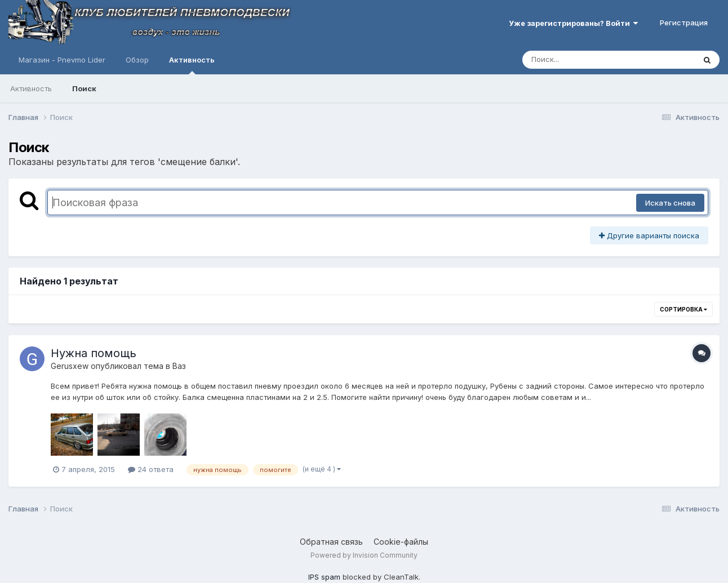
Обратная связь (331, 542)
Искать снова (670, 203)
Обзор (137, 60)
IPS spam (324, 577)
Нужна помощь (94, 353)
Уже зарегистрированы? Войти (573, 23)
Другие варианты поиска (649, 235)
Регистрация (684, 23)
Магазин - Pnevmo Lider (62, 60)
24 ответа (151, 469)
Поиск (84, 88)
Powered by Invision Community (364, 555)
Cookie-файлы (401, 542)
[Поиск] (587, 60)
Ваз (179, 366)
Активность (192, 65)
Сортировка (683, 309)
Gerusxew (70, 366)
